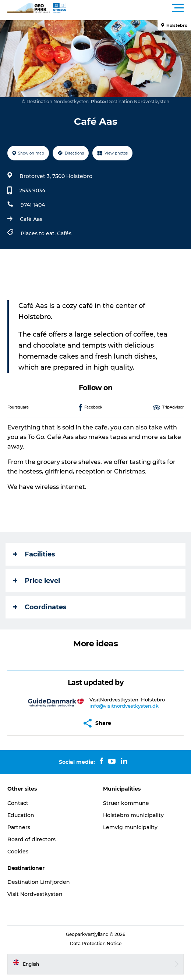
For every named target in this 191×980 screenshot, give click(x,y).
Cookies (18, 852)
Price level (37, 581)
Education (21, 815)
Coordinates (40, 607)
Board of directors (31, 839)
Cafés (64, 233)
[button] (129, 8)
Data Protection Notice (96, 943)
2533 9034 (32, 190)
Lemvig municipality (130, 827)
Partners (19, 827)
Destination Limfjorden (39, 882)
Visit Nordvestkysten (35, 894)
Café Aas (31, 219)
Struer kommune (126, 803)
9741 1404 (33, 205)
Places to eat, (39, 233)
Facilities (34, 554)
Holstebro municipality (133, 815)
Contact (18, 803)
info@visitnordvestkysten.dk (124, 706)
